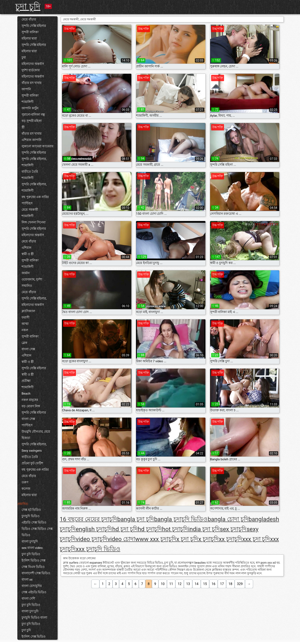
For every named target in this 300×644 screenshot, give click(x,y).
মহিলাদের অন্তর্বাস (33, 64)
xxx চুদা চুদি (256, 539)
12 (180, 584)
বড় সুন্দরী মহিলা (32, 121)
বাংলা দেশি (28, 599)
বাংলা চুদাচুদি (30, 541)
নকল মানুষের (30, 400)
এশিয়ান (26, 248)
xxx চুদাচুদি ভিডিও (98, 549)
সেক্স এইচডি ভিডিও (34, 592)
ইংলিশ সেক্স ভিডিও (34, 637)
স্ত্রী (23, 127)
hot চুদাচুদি (175, 529)
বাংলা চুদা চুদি (30, 611)
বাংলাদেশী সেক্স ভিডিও (36, 573)
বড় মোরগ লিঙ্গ (31, 406)
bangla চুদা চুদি (136, 519)
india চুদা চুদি (204, 529)
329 (240, 584)
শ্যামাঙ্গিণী (28, 102)
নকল (25, 330)
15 (205, 584)
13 (188, 584)
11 (171, 584)
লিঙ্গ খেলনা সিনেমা (34, 222)
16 (213, 584)
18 (230, 584)
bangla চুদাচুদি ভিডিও (181, 519)
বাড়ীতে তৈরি (30, 172)
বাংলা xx (27, 580)
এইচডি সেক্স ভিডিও (34, 522)
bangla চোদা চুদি (228, 519)
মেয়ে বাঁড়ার (29, 19)
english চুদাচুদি (94, 529)
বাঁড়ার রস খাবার (32, 83)
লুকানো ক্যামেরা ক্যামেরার (37, 146)
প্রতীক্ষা (26, 381)
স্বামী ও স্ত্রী (28, 254)
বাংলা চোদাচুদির (32, 586)
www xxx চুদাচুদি (156, 539)
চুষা (24, 57)
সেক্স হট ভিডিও (31, 510)
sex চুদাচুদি (233, 529)
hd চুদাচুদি (150, 529)
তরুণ (25, 482)
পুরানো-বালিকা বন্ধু (33, 115)
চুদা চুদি (28, 7)
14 (197, 584)
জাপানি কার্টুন (30, 108)
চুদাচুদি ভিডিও (31, 516)
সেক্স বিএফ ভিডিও (33, 567)
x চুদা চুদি (187, 539)
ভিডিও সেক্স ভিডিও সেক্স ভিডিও (37, 532)
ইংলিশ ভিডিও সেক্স (34, 561)
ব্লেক (24, 343)
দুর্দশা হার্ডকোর (31, 70)
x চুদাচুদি (208, 539)
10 (163, 584)
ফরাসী (25, 317)
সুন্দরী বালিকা (30, 32)
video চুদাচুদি (92, 539)
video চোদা (121, 539)
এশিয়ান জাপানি (32, 140)
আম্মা (25, 324)
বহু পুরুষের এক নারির (35, 197)
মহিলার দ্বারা (29, 38)
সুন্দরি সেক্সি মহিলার (34, 26)
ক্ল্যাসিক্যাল (28, 311)
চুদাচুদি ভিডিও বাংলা (34, 618)
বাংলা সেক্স (28, 349)
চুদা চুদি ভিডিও (31, 554)
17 (222, 584)
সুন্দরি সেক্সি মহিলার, (34, 159)
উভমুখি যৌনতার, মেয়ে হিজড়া (36, 435)
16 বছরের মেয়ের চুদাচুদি (88, 519)
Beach (26, 394)
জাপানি (26, 89)
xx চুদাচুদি (231, 539)
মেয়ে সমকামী (30, 210)
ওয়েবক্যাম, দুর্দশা (32, 279)
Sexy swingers (32, 451)
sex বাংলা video (32, 548)
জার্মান (26, 273)
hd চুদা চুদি (125, 529)
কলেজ (26, 489)
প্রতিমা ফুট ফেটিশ (32, 463)
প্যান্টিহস (27, 203)
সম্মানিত (27, 286)
